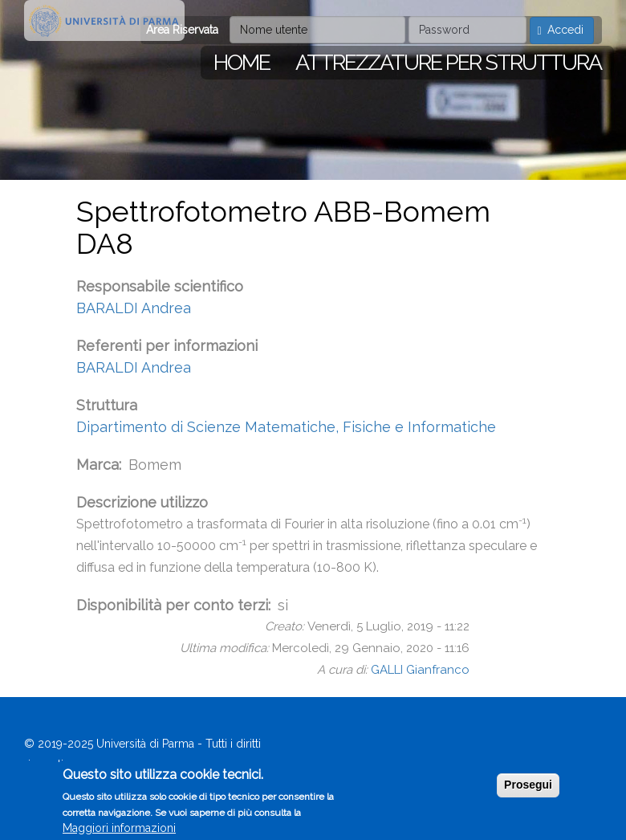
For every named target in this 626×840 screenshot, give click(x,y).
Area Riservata (182, 30)
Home (242, 62)
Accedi (560, 30)
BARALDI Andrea (134, 308)
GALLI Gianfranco (420, 670)
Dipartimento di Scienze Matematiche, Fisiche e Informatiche (286, 427)
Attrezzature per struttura (448, 62)
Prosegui (528, 789)
